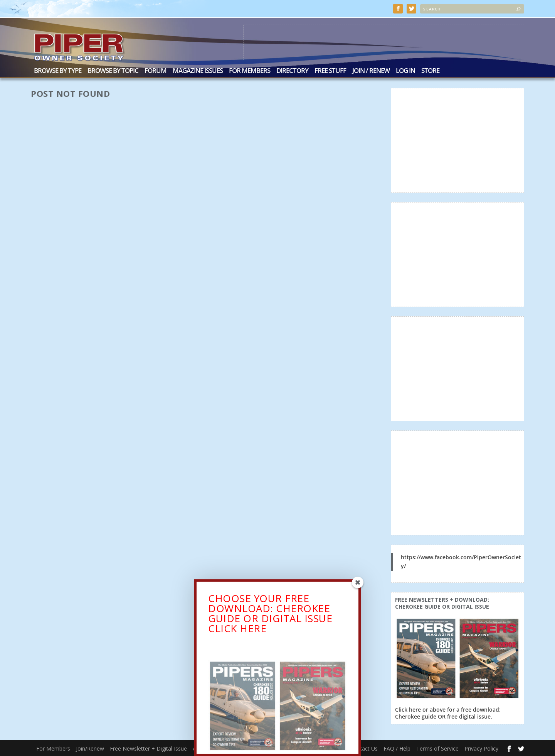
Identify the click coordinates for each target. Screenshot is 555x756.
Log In (405, 70)
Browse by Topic (113, 70)
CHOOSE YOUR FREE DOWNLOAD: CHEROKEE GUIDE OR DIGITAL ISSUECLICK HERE (270, 616)
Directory (292, 70)
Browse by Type (58, 70)
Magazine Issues (198, 70)
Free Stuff (330, 70)
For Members (250, 70)
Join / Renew (371, 70)
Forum (156, 70)
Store (430, 70)
